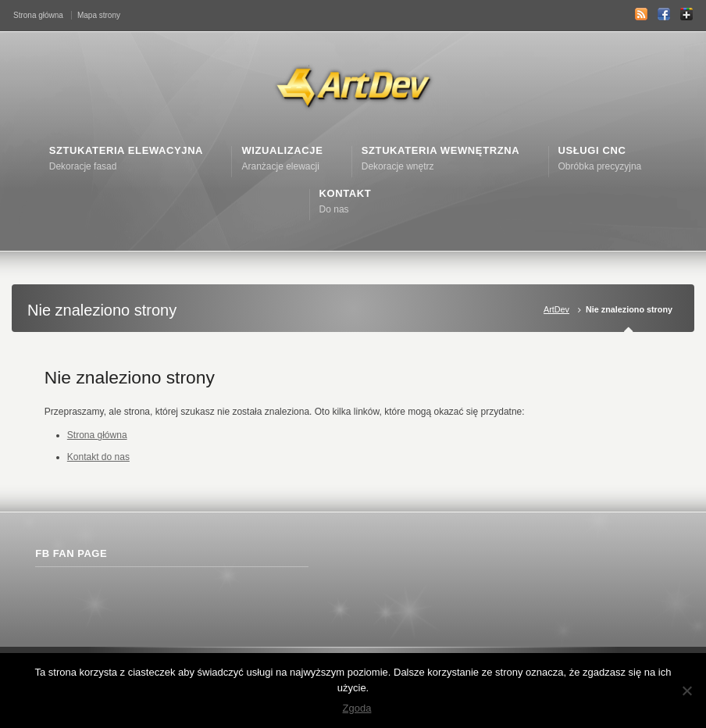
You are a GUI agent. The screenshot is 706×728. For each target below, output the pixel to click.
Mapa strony (99, 15)
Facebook (664, 14)
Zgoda (357, 708)
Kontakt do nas (98, 457)
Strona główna (38, 15)
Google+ (686, 14)
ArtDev (556, 309)
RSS (641, 14)
